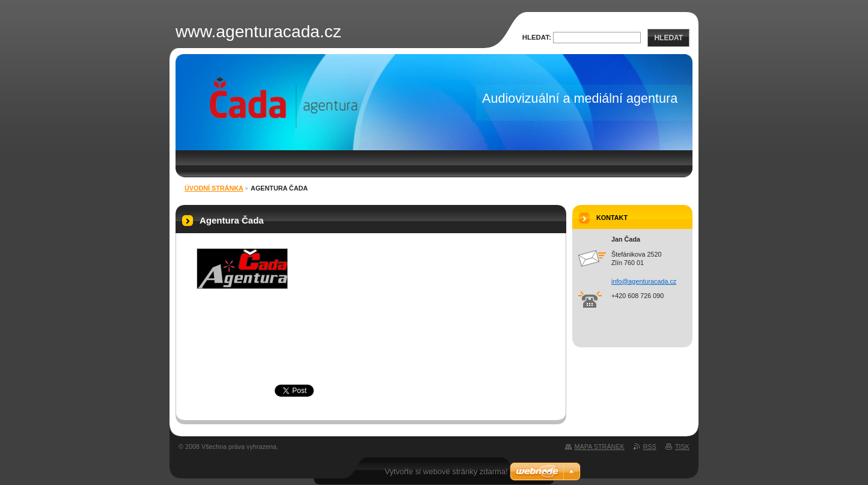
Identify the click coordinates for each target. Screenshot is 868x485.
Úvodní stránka (214, 188)
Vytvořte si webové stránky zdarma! (446, 471)
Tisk (682, 447)
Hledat (668, 38)
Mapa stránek (600, 447)
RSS (650, 447)
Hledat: (537, 37)
